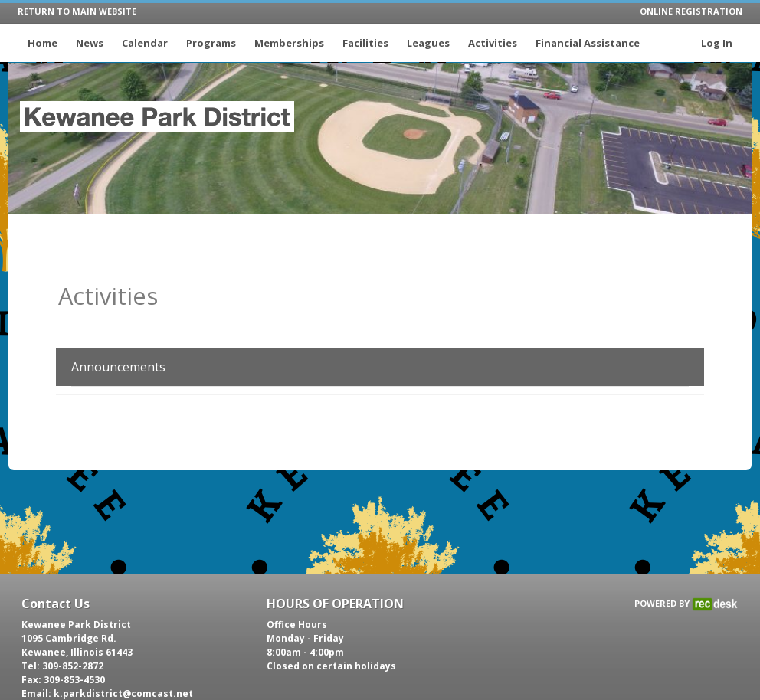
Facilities (365, 43)
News (90, 43)
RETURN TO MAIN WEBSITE (77, 11)
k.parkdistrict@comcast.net (123, 693)
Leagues (428, 43)
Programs (211, 43)
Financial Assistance (588, 43)
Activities (493, 43)
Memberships (289, 43)
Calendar (145, 43)
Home (43, 43)
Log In (717, 43)
